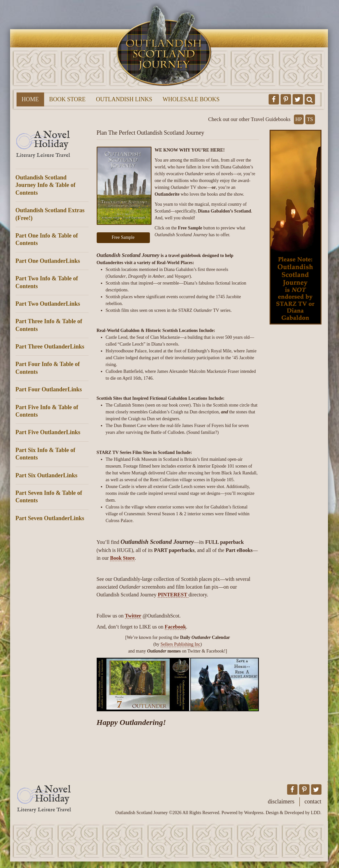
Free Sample (123, 237)
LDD (315, 813)
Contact (313, 801)
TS (310, 119)
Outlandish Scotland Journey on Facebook (274, 99)
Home (30, 99)
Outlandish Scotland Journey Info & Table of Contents (46, 185)
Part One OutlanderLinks (48, 261)
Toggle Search (310, 99)
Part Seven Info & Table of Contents (49, 497)
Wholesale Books (191, 99)
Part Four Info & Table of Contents (48, 368)
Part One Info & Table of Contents (47, 239)
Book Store (67, 99)
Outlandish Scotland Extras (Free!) (50, 214)
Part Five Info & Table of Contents (47, 411)
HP (298, 119)
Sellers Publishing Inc (181, 644)
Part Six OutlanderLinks (47, 475)
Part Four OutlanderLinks (49, 389)
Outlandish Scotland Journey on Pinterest (286, 99)
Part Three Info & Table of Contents (49, 325)
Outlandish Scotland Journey (164, 44)
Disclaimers (281, 801)
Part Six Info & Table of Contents (46, 454)
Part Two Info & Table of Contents (47, 282)
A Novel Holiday (52, 144)
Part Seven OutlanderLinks (50, 518)
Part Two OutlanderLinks (48, 304)
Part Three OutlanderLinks (50, 347)
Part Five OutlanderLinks (48, 432)
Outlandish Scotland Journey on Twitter (298, 99)
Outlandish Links (124, 99)
